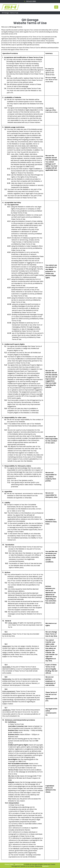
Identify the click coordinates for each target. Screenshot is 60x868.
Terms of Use (19, 864)
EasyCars (45, 866)
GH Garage (5, 13)
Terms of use (14, 13)
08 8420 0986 (30, 1)
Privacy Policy (9, 864)
